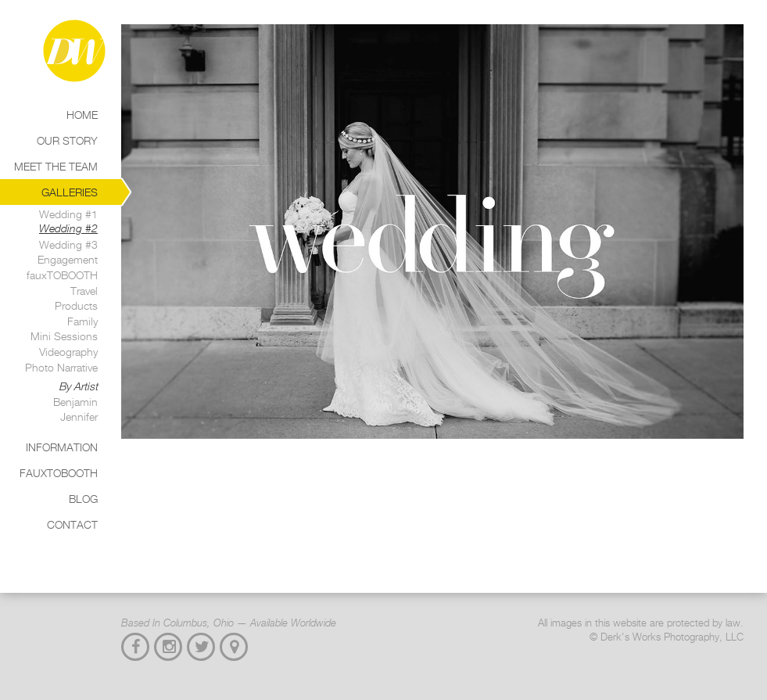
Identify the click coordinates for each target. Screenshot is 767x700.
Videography (68, 352)
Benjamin (75, 402)
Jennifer (79, 416)
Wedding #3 (68, 244)
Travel (84, 291)
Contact (72, 524)
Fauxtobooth (59, 473)
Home (82, 115)
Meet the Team (56, 166)
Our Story (67, 140)
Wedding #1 (68, 214)
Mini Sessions (64, 336)
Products (76, 305)
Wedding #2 (68, 228)
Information (62, 447)
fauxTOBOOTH (62, 275)
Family (82, 321)
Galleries (70, 192)
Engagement (68, 259)
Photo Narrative (61, 367)
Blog (83, 499)
